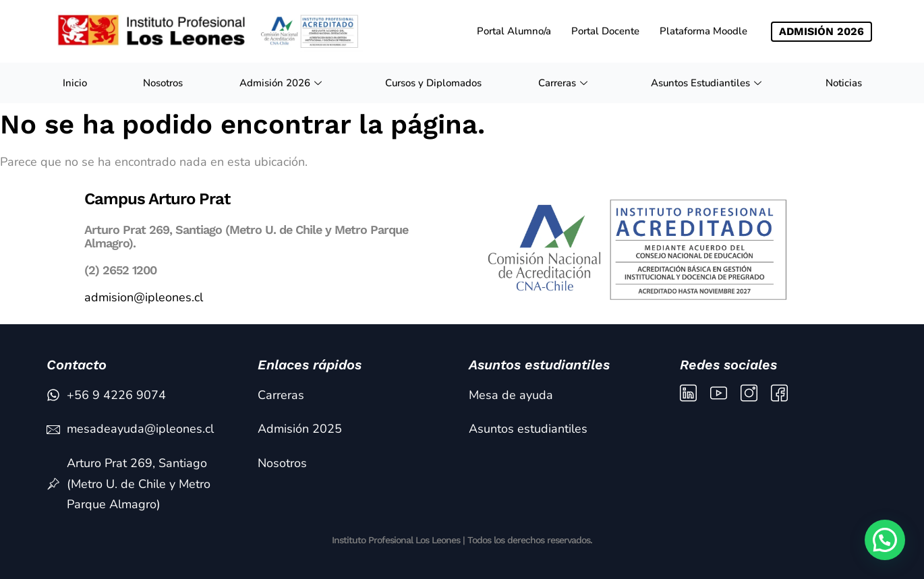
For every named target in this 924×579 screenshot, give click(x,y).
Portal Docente (605, 31)
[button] (885, 540)
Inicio (75, 83)
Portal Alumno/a (514, 31)
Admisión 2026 (282, 83)
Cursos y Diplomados (433, 83)
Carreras (565, 83)
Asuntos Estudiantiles (708, 83)
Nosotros (163, 83)
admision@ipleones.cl (144, 297)
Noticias (844, 83)
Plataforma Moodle (703, 31)
